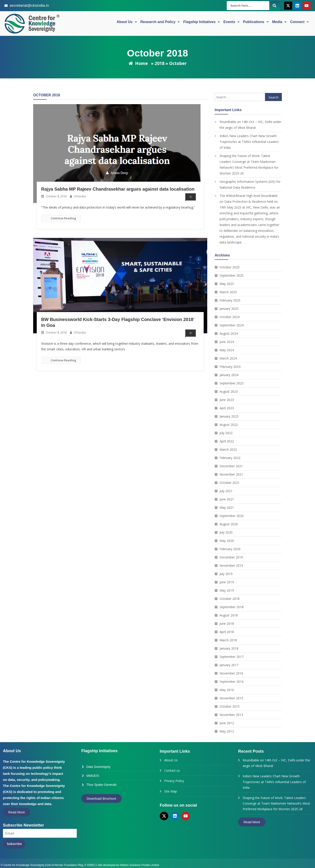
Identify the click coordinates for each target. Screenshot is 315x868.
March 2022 (228, 449)
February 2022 (230, 458)
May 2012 (227, 731)
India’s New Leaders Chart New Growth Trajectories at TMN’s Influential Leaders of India (249, 142)
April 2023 (227, 408)
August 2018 (229, 615)
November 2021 (231, 474)
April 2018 (227, 632)
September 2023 (232, 383)
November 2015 (231, 698)
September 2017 (232, 657)
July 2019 (226, 574)
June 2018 (227, 624)
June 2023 (227, 400)
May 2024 (227, 350)
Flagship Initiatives (202, 23)
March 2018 (228, 640)
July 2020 (226, 532)
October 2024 (230, 317)
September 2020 (232, 516)
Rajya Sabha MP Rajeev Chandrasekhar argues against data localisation (118, 189)
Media (279, 23)
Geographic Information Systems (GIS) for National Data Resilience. (250, 184)
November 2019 (231, 565)
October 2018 (230, 599)
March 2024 (228, 358)
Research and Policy (160, 23)
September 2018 (232, 607)
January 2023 (229, 416)
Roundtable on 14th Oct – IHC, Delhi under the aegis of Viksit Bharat (250, 125)
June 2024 (227, 342)
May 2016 (227, 690)
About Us (127, 23)
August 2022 (229, 425)
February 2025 (230, 300)
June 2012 (227, 723)
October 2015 (230, 706)
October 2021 (230, 483)
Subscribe (14, 844)
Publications (256, 23)
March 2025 (228, 292)
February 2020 (230, 549)
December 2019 (231, 557)
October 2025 (230, 267)
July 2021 (226, 491)
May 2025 (227, 284)
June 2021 (227, 499)
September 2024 (232, 325)
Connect (299, 23)
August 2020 (229, 524)
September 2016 (232, 682)
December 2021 (231, 466)
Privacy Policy (174, 781)
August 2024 (229, 333)
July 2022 (226, 433)
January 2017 (229, 665)
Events (231, 23)
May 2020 (227, 541)
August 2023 (229, 391)
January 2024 (229, 375)
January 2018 (229, 648)
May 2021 (227, 507)
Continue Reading (61, 218)
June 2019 (227, 582)
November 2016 (231, 673)
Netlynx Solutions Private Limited (139, 863)
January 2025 (229, 309)
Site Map (171, 791)
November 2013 (231, 715)
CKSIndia (80, 196)
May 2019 (227, 590)
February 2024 (230, 367)
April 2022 (227, 441)
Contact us (172, 770)
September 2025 (232, 275)
